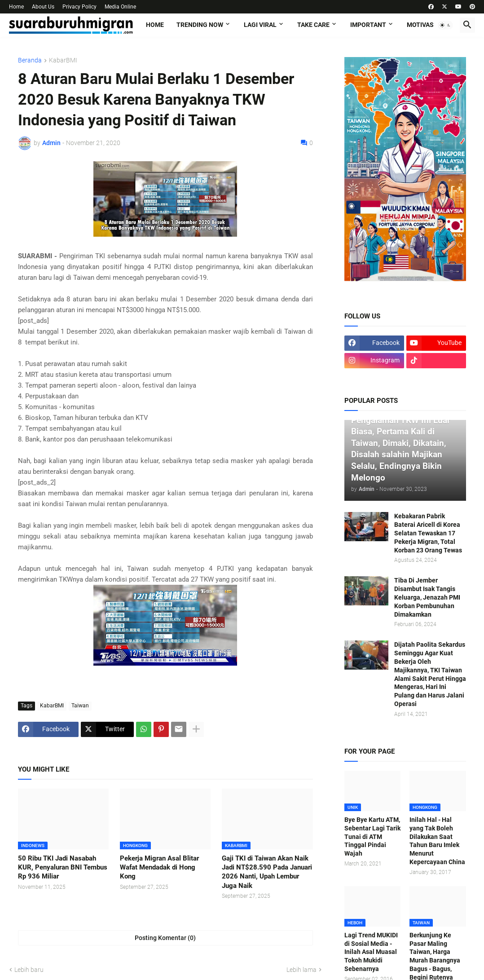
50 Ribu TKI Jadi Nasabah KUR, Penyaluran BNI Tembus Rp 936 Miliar (63, 867)
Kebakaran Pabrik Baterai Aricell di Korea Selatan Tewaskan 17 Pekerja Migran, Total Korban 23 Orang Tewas (428, 533)
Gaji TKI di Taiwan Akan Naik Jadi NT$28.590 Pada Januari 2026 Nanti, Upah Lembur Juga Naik (267, 872)
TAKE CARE (313, 25)
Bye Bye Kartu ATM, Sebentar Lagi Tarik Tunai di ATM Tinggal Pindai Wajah (372, 837)
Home (16, 7)
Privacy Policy (79, 7)
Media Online (120, 7)
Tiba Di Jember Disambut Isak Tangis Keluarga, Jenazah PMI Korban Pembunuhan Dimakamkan (427, 597)
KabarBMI (63, 60)
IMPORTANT (368, 25)
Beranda (30, 60)
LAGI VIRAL (260, 25)
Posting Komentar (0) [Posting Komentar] (165, 938)
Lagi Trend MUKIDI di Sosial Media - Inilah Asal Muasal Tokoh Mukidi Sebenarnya (371, 952)
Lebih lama (301, 970)
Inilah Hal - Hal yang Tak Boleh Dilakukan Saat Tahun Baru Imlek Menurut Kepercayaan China (437, 841)
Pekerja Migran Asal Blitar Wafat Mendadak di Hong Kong (159, 867)
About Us (43, 7)
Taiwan (80, 706)
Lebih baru (29, 970)
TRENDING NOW (200, 25)
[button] (445, 25)
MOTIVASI (421, 25)
